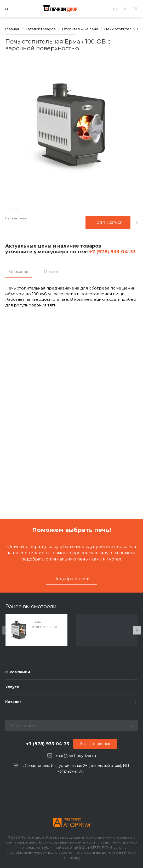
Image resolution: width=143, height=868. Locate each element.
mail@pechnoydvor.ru (76, 756)
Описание (19, 272)
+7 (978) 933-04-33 (112, 252)
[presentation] (6, 630)
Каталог (13, 702)
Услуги (12, 687)
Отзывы (51, 272)
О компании (18, 672)
